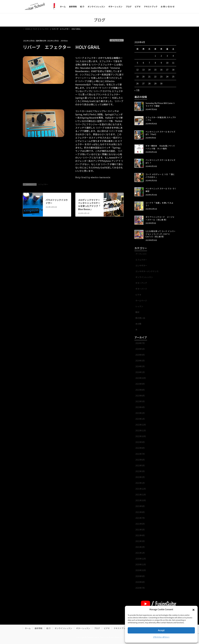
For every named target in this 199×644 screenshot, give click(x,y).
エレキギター (141, 265)
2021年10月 (141, 500)
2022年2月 (140, 477)
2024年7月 (140, 343)
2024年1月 (140, 372)
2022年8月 (140, 448)
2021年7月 (140, 518)
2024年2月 (140, 366)
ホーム (28, 628)
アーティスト (141, 254)
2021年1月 (140, 553)
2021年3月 (140, 541)
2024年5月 (140, 349)
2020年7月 (140, 588)
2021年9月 (140, 506)
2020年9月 (140, 576)
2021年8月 (140, 512)
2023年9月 (140, 384)
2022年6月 (140, 460)
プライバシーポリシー (161, 637)
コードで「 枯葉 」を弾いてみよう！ (159, 204)
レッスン (139, 306)
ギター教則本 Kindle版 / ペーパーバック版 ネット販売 (160, 147)
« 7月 (137, 90)
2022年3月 (140, 471)
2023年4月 (140, 407)
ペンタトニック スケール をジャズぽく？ (160, 161)
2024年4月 (140, 355)
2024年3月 (140, 361)
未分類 (138, 324)
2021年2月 (140, 547)
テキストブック (121, 628)
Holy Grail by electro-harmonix (93, 177)
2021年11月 (141, 495)
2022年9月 (140, 442)
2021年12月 (141, 489)
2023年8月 (140, 390)
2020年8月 (140, 582)
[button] (193, 610)
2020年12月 (141, 559)
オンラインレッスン (144, 277)
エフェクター (117, 40)
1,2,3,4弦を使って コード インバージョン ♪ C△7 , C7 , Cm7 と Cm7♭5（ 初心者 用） (160, 234)
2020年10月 (141, 570)
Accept (161, 630)
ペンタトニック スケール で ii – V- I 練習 (161, 190)
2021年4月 (140, 535)
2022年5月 (140, 465)
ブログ (97, 628)
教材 (137, 312)
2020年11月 (141, 564)
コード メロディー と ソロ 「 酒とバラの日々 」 (160, 176)
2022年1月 (140, 483)
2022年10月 (141, 436)
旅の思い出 (140, 318)
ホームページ (141, 300)
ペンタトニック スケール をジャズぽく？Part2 (160, 133)
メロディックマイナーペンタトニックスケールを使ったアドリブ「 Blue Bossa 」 (89, 204)
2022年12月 (141, 425)
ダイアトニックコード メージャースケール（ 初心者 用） (160, 218)
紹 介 (49, 628)
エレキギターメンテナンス (147, 271)
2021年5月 (140, 530)
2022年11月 (141, 430)
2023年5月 (140, 401)
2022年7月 (140, 454)
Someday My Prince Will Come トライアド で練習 (160, 104)
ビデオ (138, 295)
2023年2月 (140, 413)
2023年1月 (140, 419)
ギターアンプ (141, 283)
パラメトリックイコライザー (57, 201)
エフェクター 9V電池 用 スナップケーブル (161, 119)
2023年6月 (140, 396)
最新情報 (39, 628)
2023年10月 (141, 378)
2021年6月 (140, 524)
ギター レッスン (83, 628)
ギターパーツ (141, 289)
